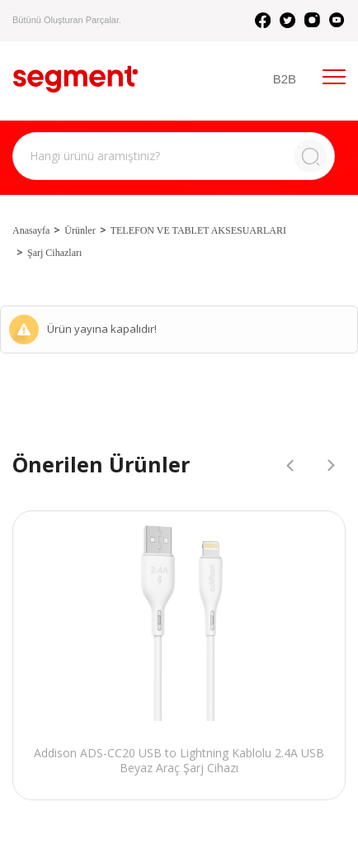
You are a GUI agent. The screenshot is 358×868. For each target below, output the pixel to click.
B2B (285, 79)
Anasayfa (31, 230)
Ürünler (80, 230)
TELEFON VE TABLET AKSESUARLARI (198, 230)
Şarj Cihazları (54, 253)
